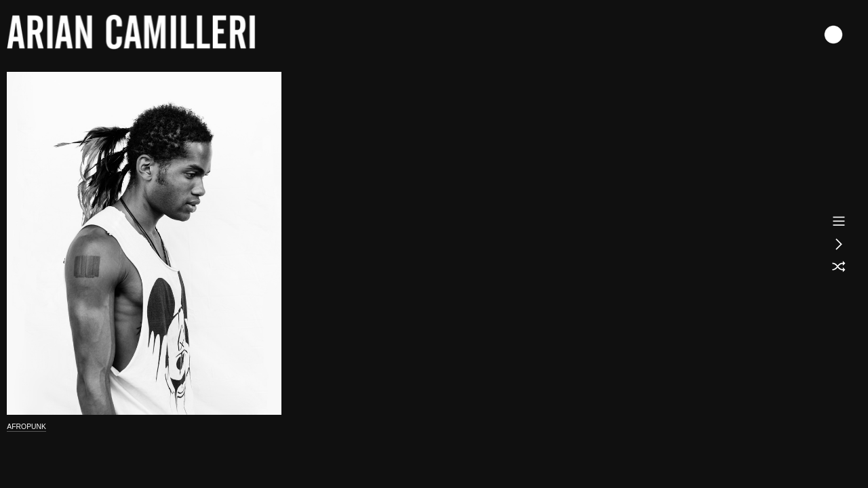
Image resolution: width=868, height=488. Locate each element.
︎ (839, 221)
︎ (839, 267)
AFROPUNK (26, 427)
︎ (839, 244)
